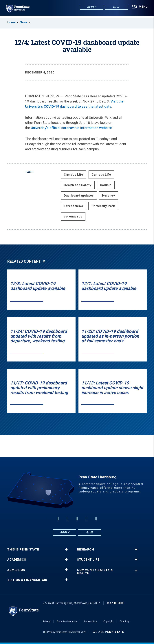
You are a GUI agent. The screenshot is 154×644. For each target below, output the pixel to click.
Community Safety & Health (95, 572)
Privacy (47, 621)
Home (11, 22)
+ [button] (66, 549)
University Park (103, 206)
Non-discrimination (67, 621)
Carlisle (106, 185)
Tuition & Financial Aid (27, 580)
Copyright (108, 621)
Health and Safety (78, 185)
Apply (91, 7)
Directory (125, 621)
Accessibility (90, 621)
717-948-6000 (115, 603)
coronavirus (73, 216)
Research (85, 549)
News (24, 22)
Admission (16, 570)
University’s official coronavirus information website (71, 128)
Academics (17, 560)
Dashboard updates (79, 195)
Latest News (73, 206)
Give (116, 7)
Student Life (88, 560)
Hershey (109, 195)
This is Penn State (23, 549)
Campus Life (74, 175)
